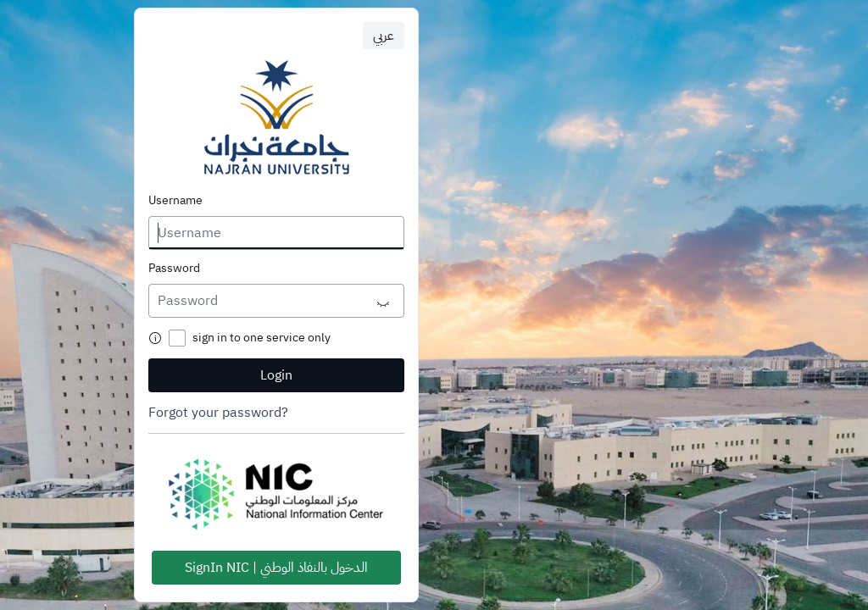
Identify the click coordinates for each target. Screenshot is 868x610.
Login (276, 375)
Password (174, 269)
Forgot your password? (218, 413)
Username (175, 201)
